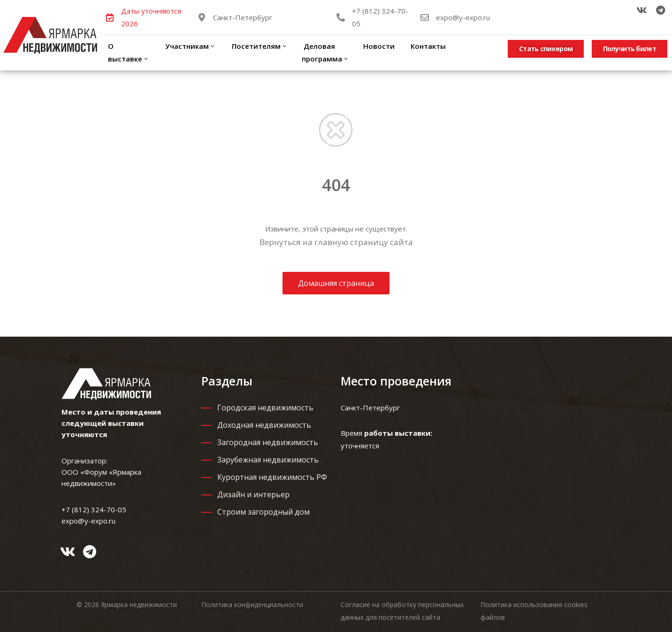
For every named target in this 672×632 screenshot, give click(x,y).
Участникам (190, 46)
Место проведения (396, 381)
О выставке (129, 52)
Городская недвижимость (265, 408)
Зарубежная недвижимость (268, 460)
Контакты (427, 46)
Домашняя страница (336, 283)
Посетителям (259, 46)
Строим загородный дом (263, 512)
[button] (546, 49)
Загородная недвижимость (268, 442)
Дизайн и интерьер (253, 494)
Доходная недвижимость (264, 425)
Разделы (227, 381)
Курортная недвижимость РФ (272, 477)
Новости (379, 46)
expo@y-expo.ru (463, 17)
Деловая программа (325, 52)
